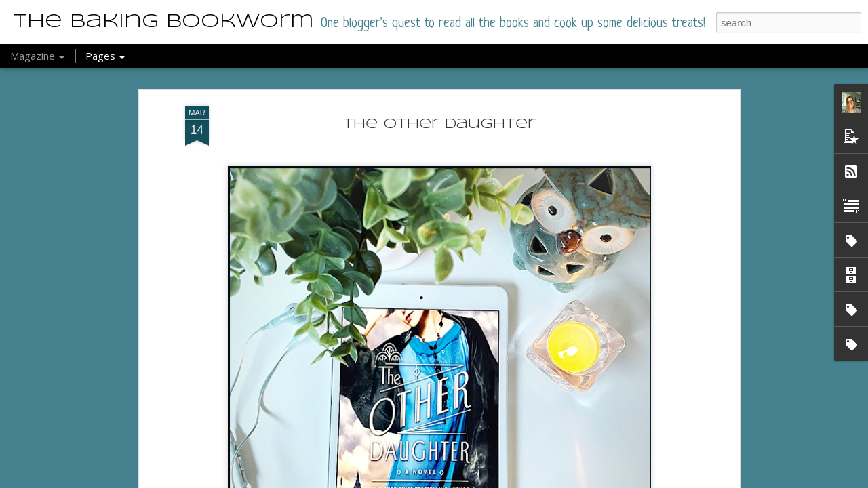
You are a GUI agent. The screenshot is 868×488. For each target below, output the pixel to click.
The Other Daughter (439, 124)
